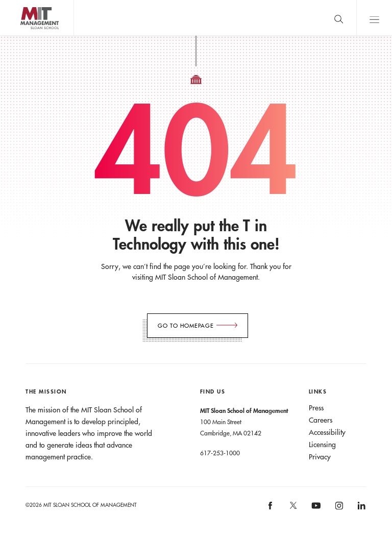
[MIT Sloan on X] (292, 509)
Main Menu (374, 18)
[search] (338, 18)
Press (316, 408)
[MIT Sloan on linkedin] (361, 509)
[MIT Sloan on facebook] (271, 509)
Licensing (322, 445)
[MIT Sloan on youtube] (314, 511)
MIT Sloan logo (26, 35)
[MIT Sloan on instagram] (338, 509)
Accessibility (327, 432)
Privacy (320, 457)
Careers (321, 420)
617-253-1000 (220, 453)
